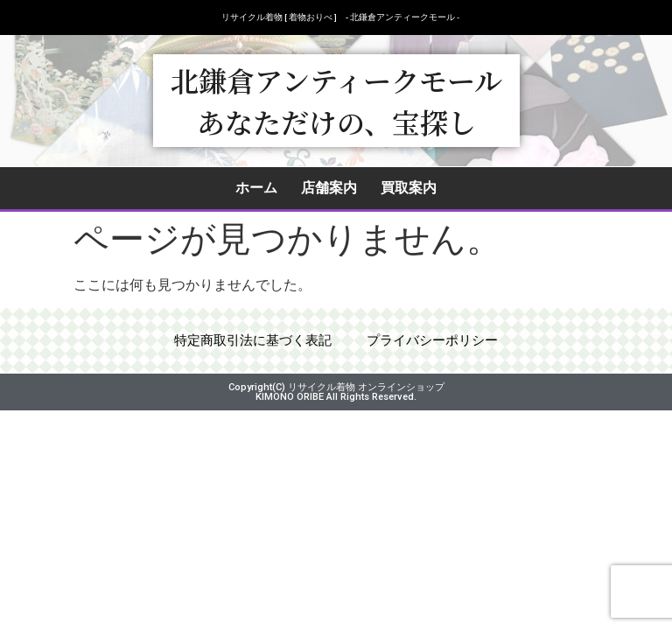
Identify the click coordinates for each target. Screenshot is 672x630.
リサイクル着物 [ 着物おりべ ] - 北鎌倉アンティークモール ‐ (340, 17)
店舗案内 (329, 188)
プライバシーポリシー (437, 345)
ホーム (256, 188)
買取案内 (409, 188)
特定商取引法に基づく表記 (248, 345)
